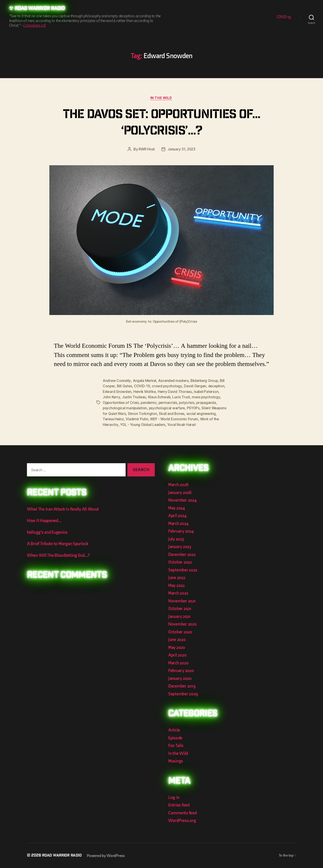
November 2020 (183, 624)
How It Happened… (45, 520)
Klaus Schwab (176, 397)
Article (174, 730)
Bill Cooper (112, 386)
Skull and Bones (199, 413)
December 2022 (183, 554)
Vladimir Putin (159, 419)
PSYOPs (216, 408)
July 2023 (177, 539)
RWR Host (146, 150)
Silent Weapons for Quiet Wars (128, 413)
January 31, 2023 (182, 150)
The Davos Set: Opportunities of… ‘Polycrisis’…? (162, 124)
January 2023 (180, 546)
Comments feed (183, 812)
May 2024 (177, 508)
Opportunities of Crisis (142, 403)
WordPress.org (183, 820)
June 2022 (177, 577)
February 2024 (182, 531)
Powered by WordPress (108, 855)
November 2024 (183, 500)
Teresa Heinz (135, 419)
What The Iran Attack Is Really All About (64, 509)
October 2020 (181, 631)
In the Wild (161, 98)
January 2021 (180, 616)
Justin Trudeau (151, 397)
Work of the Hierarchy (121, 424)
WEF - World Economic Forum (197, 419)
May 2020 (177, 647)
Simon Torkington (170, 413)
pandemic (171, 403)
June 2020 (178, 639)
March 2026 (179, 484)
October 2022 (181, 562)
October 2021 (180, 608)
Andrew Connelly (117, 381)
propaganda (113, 408)
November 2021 (183, 600)
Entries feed (179, 805)
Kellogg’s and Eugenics (49, 532)
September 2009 (184, 693)
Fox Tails (176, 745)
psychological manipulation (147, 408)
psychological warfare (189, 408)
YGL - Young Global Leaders (164, 424)
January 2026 (181, 492)
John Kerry (128, 397)
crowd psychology (174, 386)
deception (111, 392)
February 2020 (182, 670)
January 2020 (181, 678)
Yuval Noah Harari (203, 424)
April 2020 (178, 655)
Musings (176, 761)
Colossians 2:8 (34, 26)
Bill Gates (131, 386)
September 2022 (184, 569)
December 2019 (183, 686)
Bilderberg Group (206, 381)
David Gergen (202, 386)
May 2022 (177, 585)
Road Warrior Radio (41, 9)
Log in (174, 797)
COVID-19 (284, 17)
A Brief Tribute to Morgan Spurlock (59, 543)
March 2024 (179, 523)
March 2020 (179, 662)
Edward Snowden (136, 392)
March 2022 (179, 593)
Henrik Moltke (164, 392)
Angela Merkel (145, 381)
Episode (176, 737)
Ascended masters (174, 381)
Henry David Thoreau (195, 392)
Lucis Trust (198, 397)
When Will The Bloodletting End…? (60, 555)
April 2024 (178, 515)
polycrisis (210, 403)
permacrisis (190, 403)
